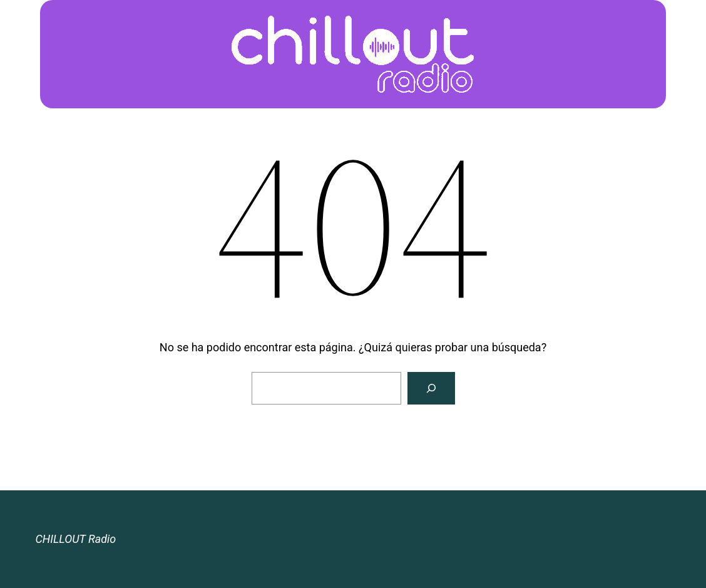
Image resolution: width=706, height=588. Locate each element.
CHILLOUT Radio (75, 539)
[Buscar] (431, 388)
